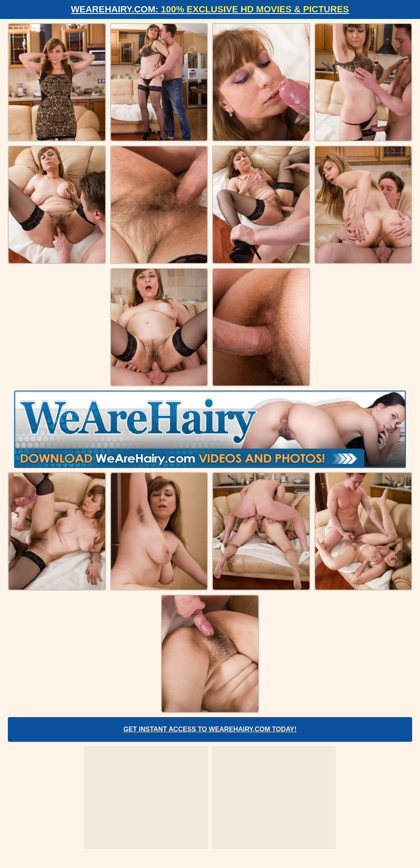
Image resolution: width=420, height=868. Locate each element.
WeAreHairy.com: (210, 9)
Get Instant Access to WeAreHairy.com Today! (210, 729)
